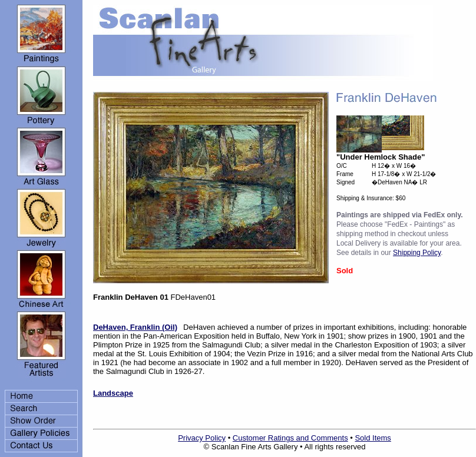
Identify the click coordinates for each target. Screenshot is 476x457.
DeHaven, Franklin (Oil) (135, 327)
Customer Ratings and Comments (290, 438)
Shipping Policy (417, 253)
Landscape (113, 393)
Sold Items (373, 438)
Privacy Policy (202, 438)
